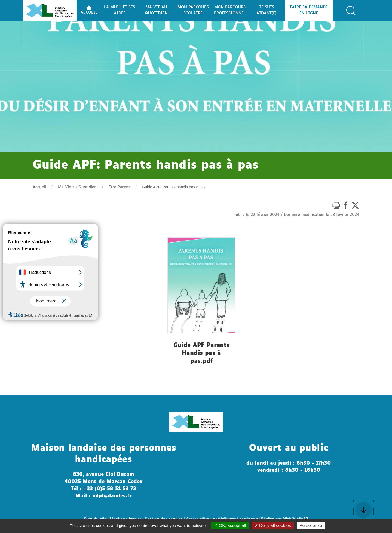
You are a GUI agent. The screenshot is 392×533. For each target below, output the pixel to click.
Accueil (39, 187)
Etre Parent (119, 187)
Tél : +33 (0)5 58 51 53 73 (103, 489)
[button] (351, 11)
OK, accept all (230, 526)
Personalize (311, 526)
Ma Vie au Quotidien (77, 187)
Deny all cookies (273, 526)
